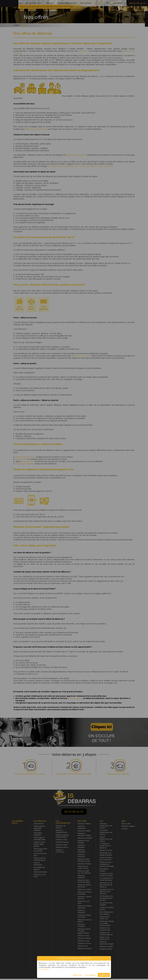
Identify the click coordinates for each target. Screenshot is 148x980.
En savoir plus (44, 969)
